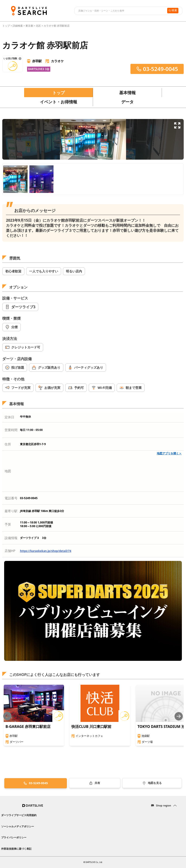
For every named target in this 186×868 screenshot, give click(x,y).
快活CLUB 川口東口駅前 (91, 727)
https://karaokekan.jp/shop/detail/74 (46, 551)
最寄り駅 (11, 511)
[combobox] (120, 11)
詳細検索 (18, 26)
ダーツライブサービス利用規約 (19, 815)
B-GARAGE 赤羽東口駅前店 (28, 727)
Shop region (163, 805)
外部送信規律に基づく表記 (16, 849)
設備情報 (11, 538)
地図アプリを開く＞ (169, 453)
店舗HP (10, 551)
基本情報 (127, 93)
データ (127, 102)
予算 (8, 524)
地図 (8, 471)
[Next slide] (179, 716)
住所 (8, 444)
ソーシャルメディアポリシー (18, 826)
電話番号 (11, 498)
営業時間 (11, 430)
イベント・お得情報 (59, 102)
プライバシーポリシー (14, 837)
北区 (38, 26)
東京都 (29, 26)
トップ (6, 26)
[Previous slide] (7, 716)
